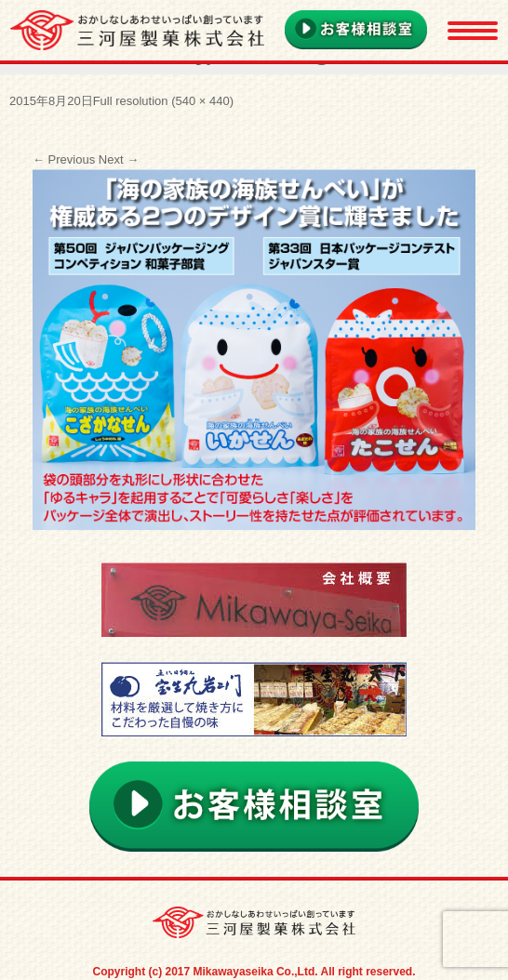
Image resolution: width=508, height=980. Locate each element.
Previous (64, 159)
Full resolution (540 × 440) (163, 101)
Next (119, 159)
